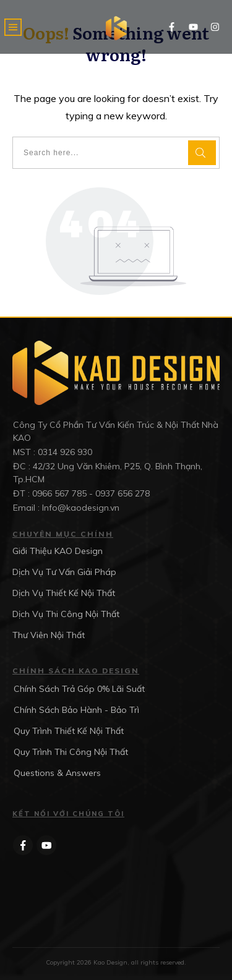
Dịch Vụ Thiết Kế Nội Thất (64, 593)
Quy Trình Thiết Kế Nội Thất (69, 731)
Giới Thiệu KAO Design (58, 551)
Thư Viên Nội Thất (49, 635)
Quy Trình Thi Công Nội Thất (71, 752)
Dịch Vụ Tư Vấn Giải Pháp (64, 572)
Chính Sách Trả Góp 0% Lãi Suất (79, 689)
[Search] (202, 153)
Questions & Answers (57, 773)
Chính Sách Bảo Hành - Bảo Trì (76, 710)
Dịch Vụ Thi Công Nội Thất (66, 614)
